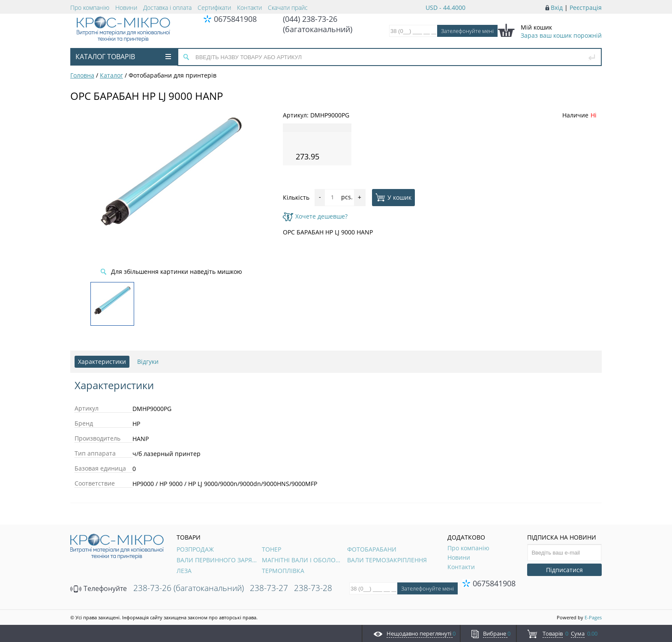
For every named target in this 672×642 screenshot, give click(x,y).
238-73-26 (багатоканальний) (189, 588)
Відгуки (148, 361)
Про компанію (90, 7)
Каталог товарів (123, 57)
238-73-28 (313, 588)
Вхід (557, 7)
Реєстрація (586, 7)
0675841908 (235, 19)
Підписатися (564, 570)
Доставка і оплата (167, 7)
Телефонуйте (99, 588)
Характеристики (102, 361)
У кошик (393, 197)
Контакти (249, 7)
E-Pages (593, 617)
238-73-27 (269, 588)
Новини (126, 7)
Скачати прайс (288, 7)
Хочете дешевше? (315, 216)
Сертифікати (214, 7)
